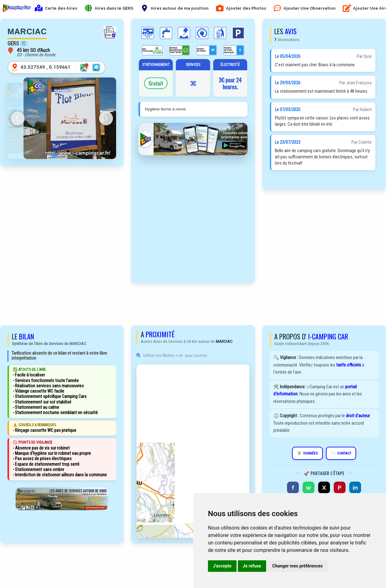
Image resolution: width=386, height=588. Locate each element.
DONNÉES (307, 453)
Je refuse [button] (252, 566)
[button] (49, 155)
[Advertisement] (62, 189)
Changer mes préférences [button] (298, 566)
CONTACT (341, 453)
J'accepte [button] (222, 566)
